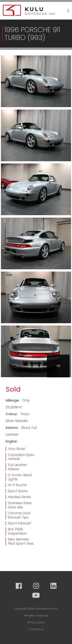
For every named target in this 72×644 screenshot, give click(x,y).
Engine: (12, 441)
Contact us (36, 629)
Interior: (13, 428)
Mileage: (13, 400)
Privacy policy (36, 622)
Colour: (12, 414)
